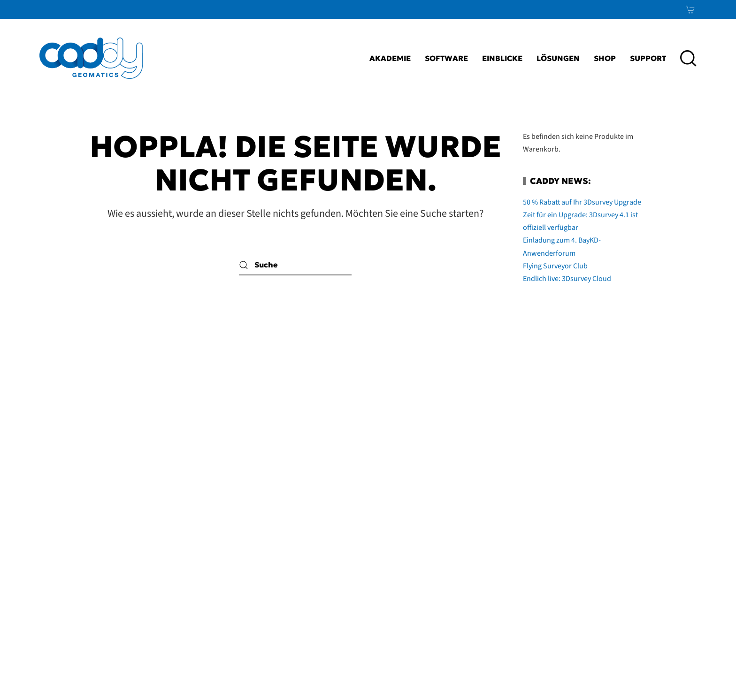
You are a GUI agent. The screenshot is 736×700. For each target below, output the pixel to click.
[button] (688, 58)
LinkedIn (650, 546)
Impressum (412, 546)
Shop (605, 58)
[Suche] (295, 265)
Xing (672, 569)
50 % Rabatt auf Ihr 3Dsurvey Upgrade (582, 202)
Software (446, 58)
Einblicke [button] (502, 58)
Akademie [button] (390, 58)
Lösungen (558, 58)
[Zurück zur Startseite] (91, 58)
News (667, 592)
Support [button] (648, 58)
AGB (451, 569)
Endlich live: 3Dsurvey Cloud (567, 279)
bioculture (699, 675)
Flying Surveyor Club (555, 266)
